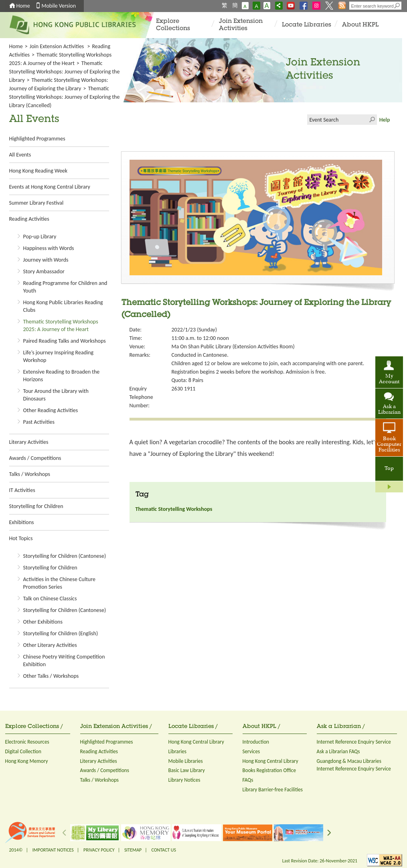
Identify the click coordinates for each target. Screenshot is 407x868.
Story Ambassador (44, 271)
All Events (20, 155)
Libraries (178, 751)
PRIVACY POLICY (99, 850)
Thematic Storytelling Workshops (174, 509)
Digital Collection (23, 751)
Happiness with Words (49, 248)
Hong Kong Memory (27, 761)
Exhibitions (22, 522)
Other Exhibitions (43, 622)
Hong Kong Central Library (196, 742)
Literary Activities (29, 442)
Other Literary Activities (50, 645)
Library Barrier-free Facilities (273, 790)
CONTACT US (163, 850)
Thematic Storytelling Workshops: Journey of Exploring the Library (65, 72)
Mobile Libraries (186, 761)
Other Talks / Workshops (51, 676)
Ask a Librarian (389, 410)
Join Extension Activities (241, 25)
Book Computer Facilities (389, 445)
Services (251, 751)
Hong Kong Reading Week (38, 171)
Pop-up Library (40, 237)
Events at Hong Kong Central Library (50, 187)
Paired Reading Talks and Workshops (65, 341)
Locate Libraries (307, 25)
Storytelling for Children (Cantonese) (65, 556)
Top (389, 469)
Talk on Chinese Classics (50, 599)
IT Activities (22, 490)
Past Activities (39, 422)
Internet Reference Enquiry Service (354, 742)
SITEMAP (133, 850)
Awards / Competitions (35, 458)
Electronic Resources (27, 742)
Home (23, 6)
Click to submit (372, 120)
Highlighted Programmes (37, 139)
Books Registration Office (269, 770)
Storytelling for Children (36, 506)
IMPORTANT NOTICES (53, 850)
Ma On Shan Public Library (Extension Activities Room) (233, 347)
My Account (389, 379)
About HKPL (360, 25)
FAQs (248, 780)
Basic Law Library (187, 770)
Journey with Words (46, 260)
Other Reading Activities (51, 410)
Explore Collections (173, 25)
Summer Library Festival (36, 203)
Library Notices (184, 780)
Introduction (256, 742)
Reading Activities (29, 219)
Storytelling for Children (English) (61, 633)
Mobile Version (59, 6)
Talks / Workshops (30, 474)
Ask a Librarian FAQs (338, 751)
